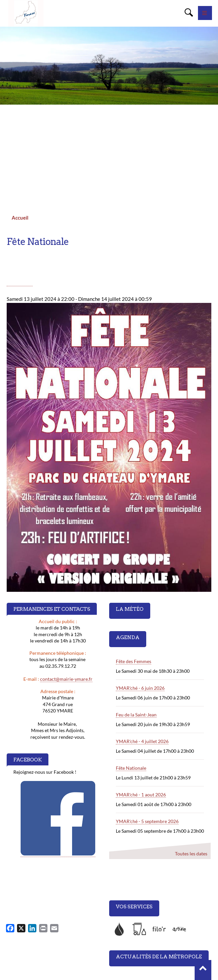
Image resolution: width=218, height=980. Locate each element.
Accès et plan (126, 949)
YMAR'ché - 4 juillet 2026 (142, 653)
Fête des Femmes (134, 573)
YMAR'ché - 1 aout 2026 (141, 707)
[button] (203, 970)
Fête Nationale (131, 680)
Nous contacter (128, 938)
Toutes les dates (191, 766)
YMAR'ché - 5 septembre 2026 (147, 733)
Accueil (20, 130)
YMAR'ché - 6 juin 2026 (140, 600)
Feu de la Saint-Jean (136, 627)
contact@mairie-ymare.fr (66, 591)
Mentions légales (129, 961)
